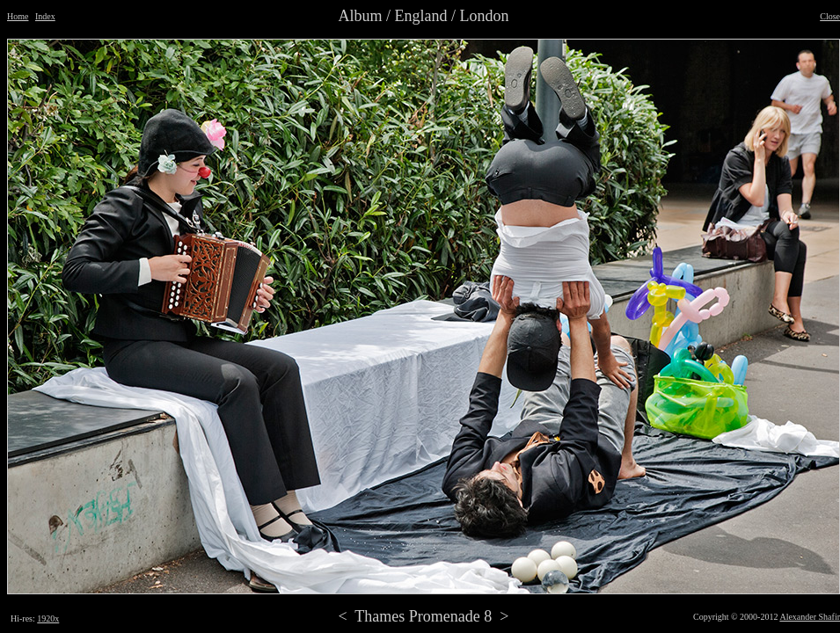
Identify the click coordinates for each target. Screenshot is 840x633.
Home (18, 16)
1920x (48, 618)
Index (45, 16)
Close (830, 16)
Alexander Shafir (810, 617)
